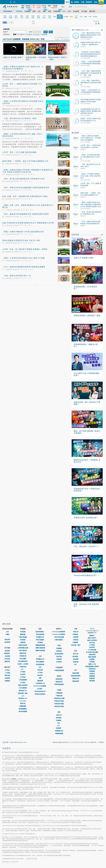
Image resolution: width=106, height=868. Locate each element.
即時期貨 (23, 640)
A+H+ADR (23, 701)
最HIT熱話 (80, 30)
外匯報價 (76, 634)
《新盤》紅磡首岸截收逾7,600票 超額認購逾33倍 (23, 232)
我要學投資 (92, 669)
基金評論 (59, 656)
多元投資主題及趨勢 (92, 652)
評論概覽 (59, 648)
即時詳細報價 (40, 634)
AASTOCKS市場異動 (40, 686)
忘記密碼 (7, 656)
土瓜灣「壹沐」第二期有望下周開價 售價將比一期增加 (25, 249)
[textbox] (89, 7)
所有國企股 (23, 656)
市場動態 (59, 720)
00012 (76, 138)
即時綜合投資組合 (40, 694)
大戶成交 (40, 673)
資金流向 (40, 675)
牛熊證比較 (59, 696)
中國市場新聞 (59, 640)
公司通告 (23, 672)
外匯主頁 (76, 632)
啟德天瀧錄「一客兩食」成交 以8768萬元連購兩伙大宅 (25, 161)
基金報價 (76, 656)
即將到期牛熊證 (59, 704)
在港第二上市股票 (23, 664)
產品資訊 (7, 639)
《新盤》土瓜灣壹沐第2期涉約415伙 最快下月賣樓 (23, 258)
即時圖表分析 (40, 637)
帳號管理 (7, 653)
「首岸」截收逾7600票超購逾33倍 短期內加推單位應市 (26, 214)
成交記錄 (40, 670)
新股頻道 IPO (23, 691)
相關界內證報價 (40, 651)
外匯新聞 (76, 637)
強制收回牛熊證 (59, 706)
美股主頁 (59, 715)
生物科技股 (23, 667)
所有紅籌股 (23, 659)
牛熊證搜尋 (59, 693)
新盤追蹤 (92, 678)
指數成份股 (23, 653)
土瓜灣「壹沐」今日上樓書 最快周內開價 (19, 152)
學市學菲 (92, 647)
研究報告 (59, 662)
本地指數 (23, 632)
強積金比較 (76, 678)
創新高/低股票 (23, 645)
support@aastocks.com (18, 742)
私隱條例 (7, 681)
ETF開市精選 (92, 650)
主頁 (7, 632)
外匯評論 (59, 659)
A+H (23, 696)
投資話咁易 (92, 655)
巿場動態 (76, 642)
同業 (40, 678)
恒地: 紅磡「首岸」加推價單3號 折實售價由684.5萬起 (25, 196)
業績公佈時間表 (23, 685)
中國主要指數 (23, 637)
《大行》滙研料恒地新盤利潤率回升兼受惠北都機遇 (24, 267)
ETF (23, 669)
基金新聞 (76, 659)
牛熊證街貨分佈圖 (59, 698)
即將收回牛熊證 (59, 701)
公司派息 (23, 677)
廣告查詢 (7, 675)
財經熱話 (92, 659)
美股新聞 (59, 728)
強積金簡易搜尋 (76, 676)
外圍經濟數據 (59, 734)
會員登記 (7, 651)
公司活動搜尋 (23, 688)
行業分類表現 (23, 651)
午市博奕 (92, 645)
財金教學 (7, 642)
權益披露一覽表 (23, 693)
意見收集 (7, 659)
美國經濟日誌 (59, 731)
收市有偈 (92, 643)
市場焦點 (92, 662)
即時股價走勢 (40, 665)
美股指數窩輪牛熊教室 (92, 666)
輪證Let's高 (92, 664)
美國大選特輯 (92, 657)
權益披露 (40, 681)
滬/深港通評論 (59, 654)
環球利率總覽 (23, 711)
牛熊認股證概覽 (59, 670)
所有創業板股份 (23, 661)
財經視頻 (75, 235)
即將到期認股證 (59, 684)
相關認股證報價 (40, 645)
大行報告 (21, 34)
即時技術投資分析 (40, 691)
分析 (59, 723)
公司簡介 (7, 670)
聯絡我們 (7, 662)
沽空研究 (23, 674)
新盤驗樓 (92, 676)
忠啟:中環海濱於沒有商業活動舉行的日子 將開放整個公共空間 (28, 223)
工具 (76, 665)
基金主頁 (76, 654)
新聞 (15, 34)
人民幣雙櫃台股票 (23, 648)
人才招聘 (7, 673)
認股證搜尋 (59, 679)
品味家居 (92, 674)
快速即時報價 (40, 632)
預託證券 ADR (23, 698)
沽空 (40, 667)
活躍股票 (23, 642)
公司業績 (29, 34)
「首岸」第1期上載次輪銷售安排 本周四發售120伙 (23, 179)
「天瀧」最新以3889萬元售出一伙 (17, 276)
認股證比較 (59, 682)
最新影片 (92, 636)
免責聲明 (7, 678)
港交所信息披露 (59, 637)
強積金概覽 (76, 673)
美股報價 (59, 718)
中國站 (7, 634)
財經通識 (92, 671)
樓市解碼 (92, 681)
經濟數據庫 (23, 706)
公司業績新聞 (23, 680)
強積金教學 (76, 681)
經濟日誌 (23, 703)
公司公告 (36, 34)
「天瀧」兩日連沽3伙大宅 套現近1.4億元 (20, 118)
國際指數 (23, 634)
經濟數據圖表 (23, 709)
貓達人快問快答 (92, 640)
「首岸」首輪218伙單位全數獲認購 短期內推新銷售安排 (26, 188)
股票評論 (59, 651)
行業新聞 (44, 34)
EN (14, 2)
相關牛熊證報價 (40, 648)
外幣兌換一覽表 (76, 645)
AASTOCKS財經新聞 (59, 632)
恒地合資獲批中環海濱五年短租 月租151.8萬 (21, 240)
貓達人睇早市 (92, 638)
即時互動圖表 (40, 640)
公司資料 (40, 689)
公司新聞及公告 (40, 683)
